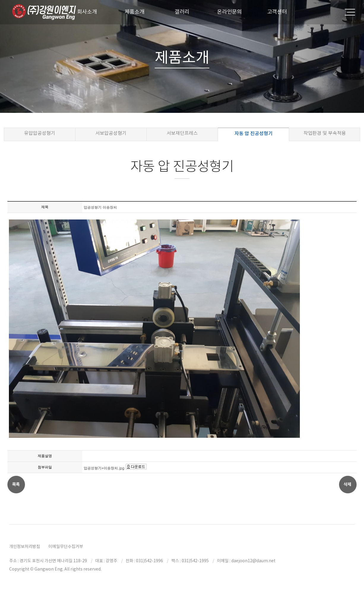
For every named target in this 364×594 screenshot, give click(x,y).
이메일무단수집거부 (66, 546)
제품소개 (135, 12)
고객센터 (277, 12)
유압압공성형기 (40, 133)
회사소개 (87, 12)
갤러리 (182, 12)
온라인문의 (230, 12)
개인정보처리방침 (25, 546)
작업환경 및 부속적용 (325, 133)
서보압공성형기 (111, 133)
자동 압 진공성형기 (254, 133)
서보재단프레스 (182, 133)
